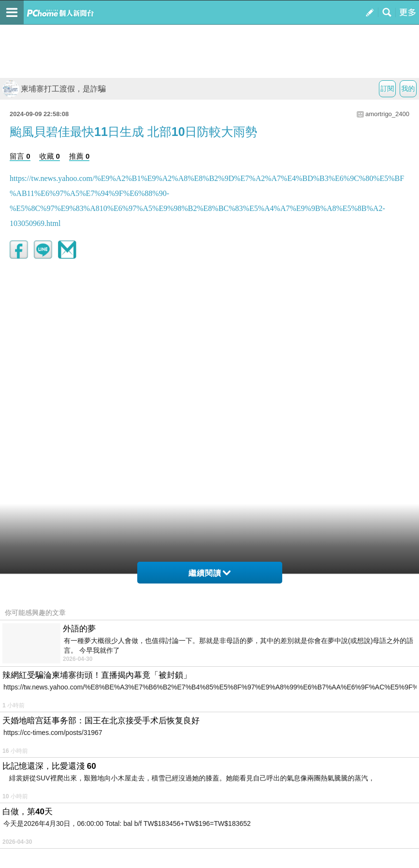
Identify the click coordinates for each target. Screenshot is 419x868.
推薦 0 (79, 156)
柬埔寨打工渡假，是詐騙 (54, 89)
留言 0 (20, 156)
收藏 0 (50, 156)
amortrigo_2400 (387, 114)
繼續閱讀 (209, 573)
